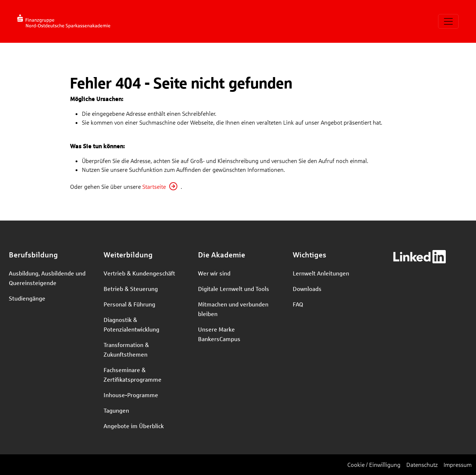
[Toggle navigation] (448, 21)
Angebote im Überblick (134, 426)
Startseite (154, 186)
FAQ (298, 304)
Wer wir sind (214, 273)
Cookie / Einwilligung (374, 464)
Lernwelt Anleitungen (321, 273)
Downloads (307, 289)
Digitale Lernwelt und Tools (234, 289)
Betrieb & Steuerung (131, 289)
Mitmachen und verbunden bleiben (233, 309)
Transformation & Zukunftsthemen (126, 349)
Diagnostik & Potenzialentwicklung (131, 324)
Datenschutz (422, 464)
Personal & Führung (129, 304)
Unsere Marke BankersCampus (219, 334)
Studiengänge (27, 298)
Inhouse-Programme (131, 395)
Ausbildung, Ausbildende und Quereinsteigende (47, 278)
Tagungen (116, 410)
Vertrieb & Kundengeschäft (139, 273)
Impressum (458, 464)
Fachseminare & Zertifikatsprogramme (133, 375)
